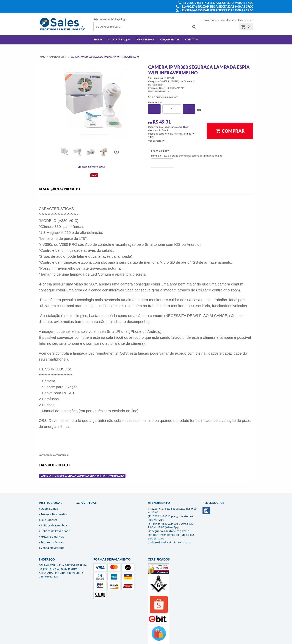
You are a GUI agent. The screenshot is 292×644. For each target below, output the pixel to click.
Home (98, 40)
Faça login (121, 19)
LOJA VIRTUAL (86, 503)
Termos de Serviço (52, 542)
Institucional (50, 503)
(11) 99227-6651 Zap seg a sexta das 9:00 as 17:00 (217, 7)
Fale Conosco (246, 20)
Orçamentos (170, 40)
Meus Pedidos (228, 20)
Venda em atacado (53, 548)
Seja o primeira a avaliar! (163, 97)
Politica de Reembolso (55, 525)
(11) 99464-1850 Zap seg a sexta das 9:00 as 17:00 (217, 10)
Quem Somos (211, 20)
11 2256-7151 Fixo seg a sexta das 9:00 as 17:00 (218, 3)
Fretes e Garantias (52, 537)
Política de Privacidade (55, 531)
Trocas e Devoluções (54, 514)
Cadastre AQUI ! (120, 40)
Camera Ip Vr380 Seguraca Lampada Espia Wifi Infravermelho (82, 476)
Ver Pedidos (146, 40)
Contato (192, 40)
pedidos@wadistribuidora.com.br (169, 542)
